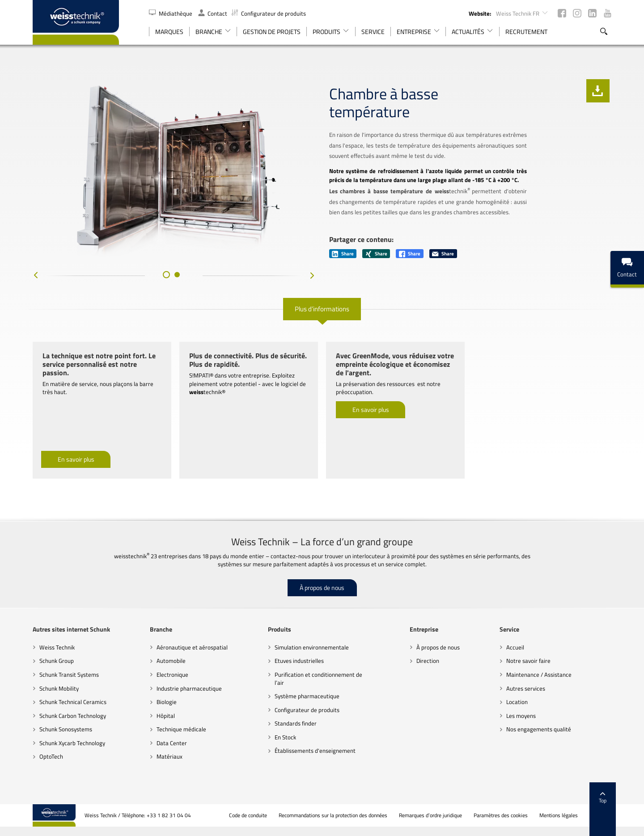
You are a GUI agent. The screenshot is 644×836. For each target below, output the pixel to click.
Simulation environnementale (312, 647)
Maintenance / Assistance (539, 675)
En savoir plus (76, 459)
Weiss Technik (57, 647)
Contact (213, 13)
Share (343, 254)
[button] (166, 275)
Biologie (167, 702)
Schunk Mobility (59, 688)
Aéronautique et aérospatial (192, 647)
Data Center (172, 743)
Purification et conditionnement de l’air (318, 679)
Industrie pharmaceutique (189, 688)
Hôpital (166, 716)
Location (517, 702)
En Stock (285, 737)
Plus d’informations (322, 309)
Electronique (172, 675)
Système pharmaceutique (307, 696)
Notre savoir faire (528, 661)
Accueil (515, 647)
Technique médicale (181, 729)
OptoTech (51, 756)
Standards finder (296, 723)
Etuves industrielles (299, 661)
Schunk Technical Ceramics (73, 702)
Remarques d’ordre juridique (430, 815)
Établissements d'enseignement (315, 751)
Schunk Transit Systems (69, 675)
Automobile (171, 661)
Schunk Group (57, 661)
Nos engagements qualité (539, 729)
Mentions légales (559, 815)
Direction (428, 661)
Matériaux (169, 756)
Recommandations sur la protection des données (333, 815)
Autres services (526, 688)
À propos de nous (322, 588)
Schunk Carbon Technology (73, 716)
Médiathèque (171, 13)
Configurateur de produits (269, 13)
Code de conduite (248, 815)
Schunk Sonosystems (66, 729)
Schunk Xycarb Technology (72, 743)
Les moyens (521, 716)
